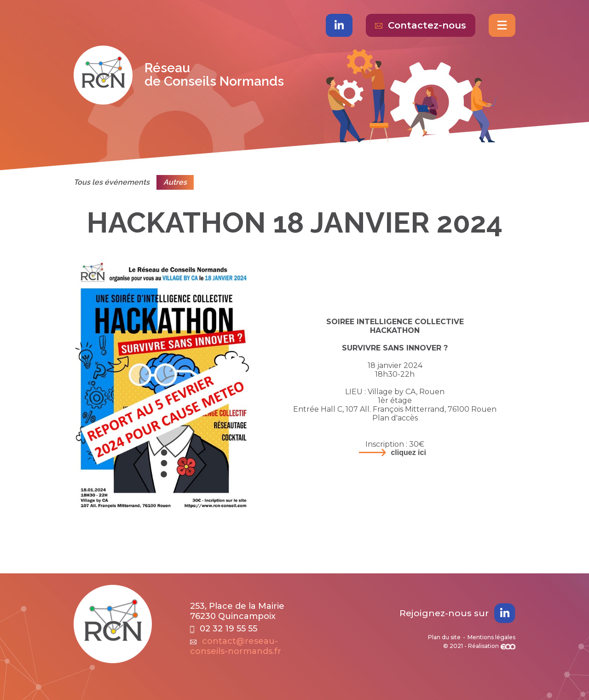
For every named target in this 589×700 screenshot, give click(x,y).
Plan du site (444, 637)
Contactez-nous (421, 25)
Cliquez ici (408, 452)
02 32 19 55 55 (224, 629)
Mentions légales (491, 637)
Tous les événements (112, 182)
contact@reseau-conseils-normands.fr (236, 646)
